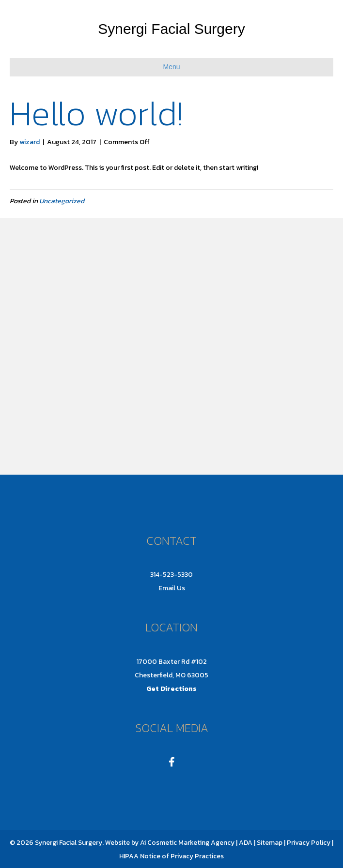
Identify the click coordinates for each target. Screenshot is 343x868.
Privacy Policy (309, 843)
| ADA (244, 843)
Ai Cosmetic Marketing (175, 843)
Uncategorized (62, 201)
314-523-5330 (171, 575)
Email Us (172, 588)
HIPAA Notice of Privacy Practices (171, 856)
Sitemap (269, 843)
